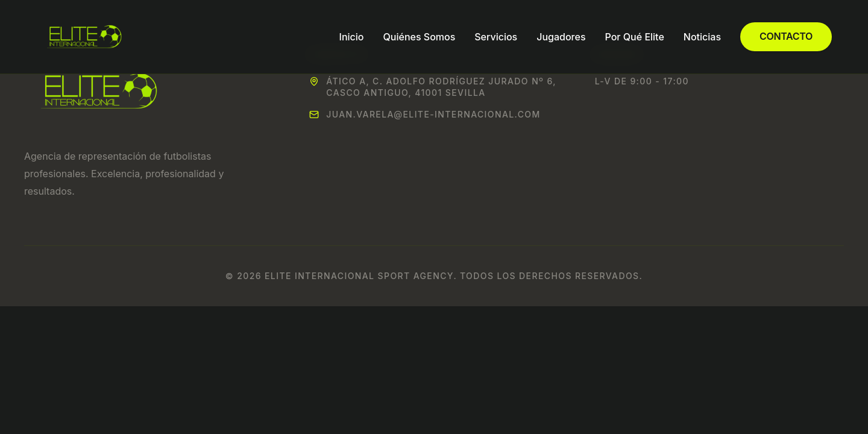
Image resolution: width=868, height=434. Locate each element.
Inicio (352, 37)
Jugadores (561, 37)
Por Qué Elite (635, 37)
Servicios (496, 37)
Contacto (786, 36)
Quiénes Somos (420, 37)
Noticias (702, 37)
